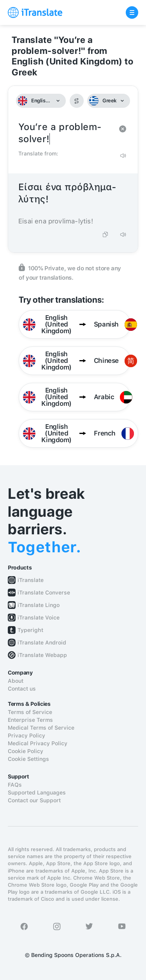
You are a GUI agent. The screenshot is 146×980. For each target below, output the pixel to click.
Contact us (22, 689)
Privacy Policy (26, 735)
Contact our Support (34, 800)
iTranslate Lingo (39, 605)
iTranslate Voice (39, 618)
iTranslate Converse (44, 593)
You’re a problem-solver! (65, 133)
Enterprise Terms (30, 720)
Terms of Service (30, 712)
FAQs (15, 785)
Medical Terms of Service (41, 728)
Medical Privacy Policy (38, 743)
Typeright (30, 630)
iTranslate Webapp (42, 655)
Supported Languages (37, 793)
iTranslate (31, 580)
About (16, 681)
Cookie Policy (26, 751)
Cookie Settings (28, 759)
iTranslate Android (42, 643)
